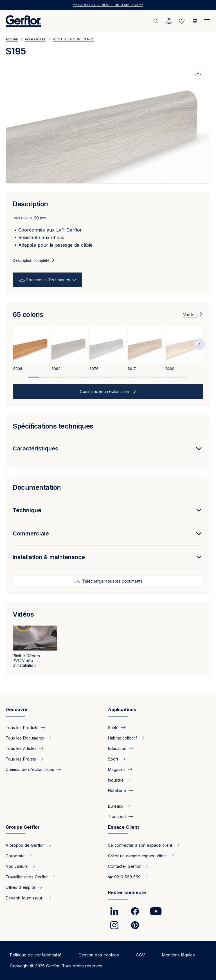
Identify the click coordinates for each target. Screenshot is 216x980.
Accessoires (35, 39)
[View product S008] (32, 349)
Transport (117, 817)
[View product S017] (146, 349)
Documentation (37, 487)
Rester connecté (127, 892)
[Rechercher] (156, 21)
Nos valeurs (17, 866)
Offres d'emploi (20, 887)
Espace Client (124, 827)
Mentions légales (178, 955)
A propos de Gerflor (25, 845)
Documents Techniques (48, 280)
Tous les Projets (21, 759)
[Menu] (207, 20)
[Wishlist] (182, 21)
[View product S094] (70, 349)
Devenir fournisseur (25, 898)
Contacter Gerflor (124, 866)
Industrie (116, 780)
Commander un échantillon (105, 391)
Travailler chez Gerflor (27, 877)
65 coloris (28, 314)
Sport (113, 759)
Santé (113, 727)
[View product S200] (184, 349)
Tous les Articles (21, 748)
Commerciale (31, 533)
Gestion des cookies (99, 955)
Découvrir (17, 709)
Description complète (31, 260)
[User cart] (194, 21)
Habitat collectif (122, 738)
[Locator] (169, 21)
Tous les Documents (25, 738)
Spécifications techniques (53, 426)
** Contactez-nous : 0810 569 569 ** (108, 5)
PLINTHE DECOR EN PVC (73, 39)
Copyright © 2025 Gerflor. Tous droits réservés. (57, 966)
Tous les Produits (22, 727)
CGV (140, 955)
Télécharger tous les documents (112, 581)
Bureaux (116, 806)
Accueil (12, 39)
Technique (27, 510)
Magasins (117, 769)
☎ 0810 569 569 (124, 877)
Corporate (15, 856)
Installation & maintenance (49, 557)
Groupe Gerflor (23, 827)
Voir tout (191, 315)
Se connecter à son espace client (140, 845)
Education (117, 748)
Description (30, 204)
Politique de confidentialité (36, 955)
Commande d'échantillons (30, 769)
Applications (122, 709)
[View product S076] (108, 349)
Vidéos (23, 614)
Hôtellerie (117, 790)
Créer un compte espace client (137, 856)
